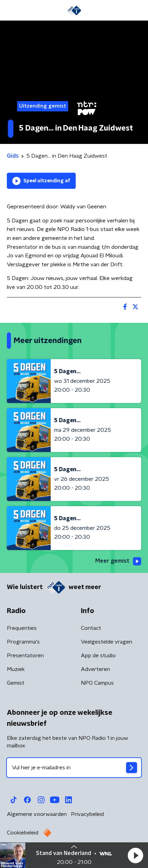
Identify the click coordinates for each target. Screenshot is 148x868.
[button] (135, 855)
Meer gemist (118, 561)
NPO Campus (97, 683)
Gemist (16, 683)
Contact (91, 628)
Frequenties (22, 628)
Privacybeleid (87, 814)
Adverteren (95, 669)
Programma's (23, 642)
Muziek (16, 669)
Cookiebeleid (23, 833)
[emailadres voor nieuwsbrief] (74, 768)
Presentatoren (25, 656)
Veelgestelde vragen (107, 642)
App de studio (98, 656)
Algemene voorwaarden (37, 814)
